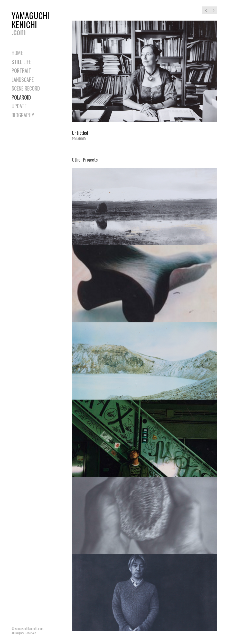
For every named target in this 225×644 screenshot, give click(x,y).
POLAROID (21, 97)
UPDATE (19, 106)
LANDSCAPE (23, 80)
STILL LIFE (21, 62)
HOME (17, 53)
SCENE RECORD (26, 88)
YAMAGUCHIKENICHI (32, 22)
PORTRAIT (21, 70)
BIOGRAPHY (23, 115)
